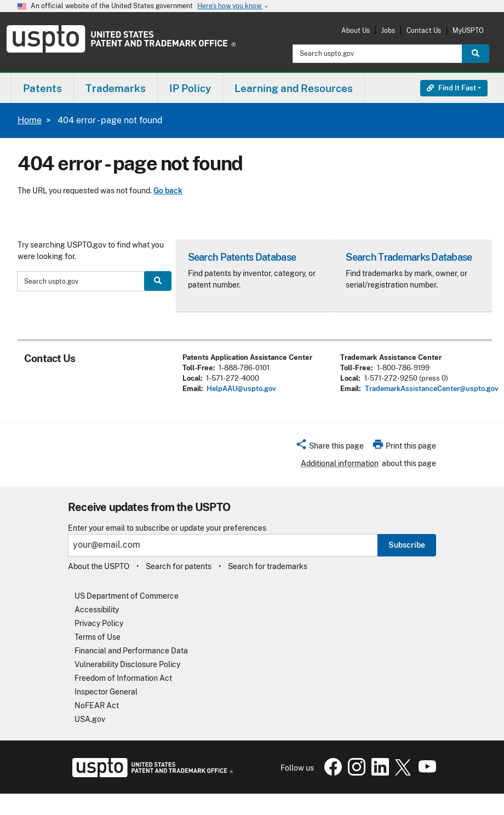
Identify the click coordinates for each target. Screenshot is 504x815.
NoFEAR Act (97, 705)
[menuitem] (42, 88)
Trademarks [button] (116, 88)
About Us (356, 30)
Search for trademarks (268, 566)
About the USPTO (99, 566)
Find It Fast (451, 88)
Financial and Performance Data (131, 651)
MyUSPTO (468, 30)
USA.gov (90, 719)
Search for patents (179, 566)
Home (30, 120)
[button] (330, 447)
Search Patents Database (242, 257)
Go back (168, 191)
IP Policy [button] (190, 88)
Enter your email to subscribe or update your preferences (167, 528)
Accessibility (97, 610)
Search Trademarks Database (409, 257)
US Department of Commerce (127, 596)
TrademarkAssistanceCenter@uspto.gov (432, 389)
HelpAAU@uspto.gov (241, 389)
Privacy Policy (99, 623)
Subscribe (407, 545)
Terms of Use (98, 637)
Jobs (388, 30)
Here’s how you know (233, 6)
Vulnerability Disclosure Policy (127, 664)
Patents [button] (42, 88)
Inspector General (106, 692)
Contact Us (424, 30)
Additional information (340, 463)
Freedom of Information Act (123, 678)
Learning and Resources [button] (294, 88)
